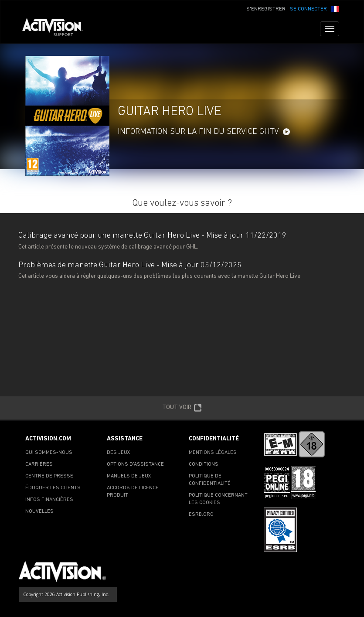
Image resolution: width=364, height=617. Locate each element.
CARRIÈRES (39, 464)
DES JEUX (119, 453)
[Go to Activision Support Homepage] (57, 29)
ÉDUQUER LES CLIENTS (53, 488)
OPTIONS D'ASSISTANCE (135, 464)
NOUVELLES (39, 511)
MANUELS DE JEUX (129, 476)
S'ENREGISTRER (266, 9)
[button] (335, 8)
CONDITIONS (204, 464)
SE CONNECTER (308, 9)
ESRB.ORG (201, 515)
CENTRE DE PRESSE (49, 476)
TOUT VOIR (182, 408)
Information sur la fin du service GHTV (198, 132)
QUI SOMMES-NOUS (49, 453)
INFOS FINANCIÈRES (49, 500)
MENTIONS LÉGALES (213, 453)
